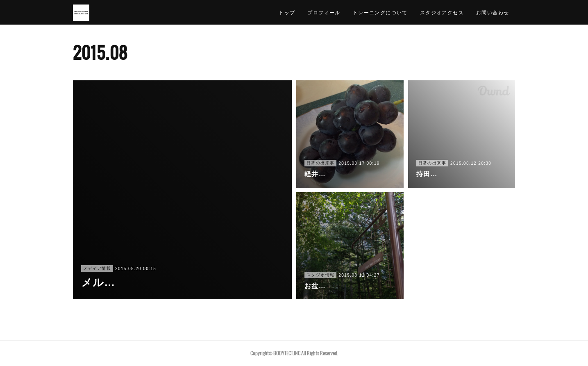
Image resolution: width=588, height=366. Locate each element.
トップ (287, 12)
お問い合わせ (493, 12)
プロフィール (324, 12)
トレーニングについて (380, 12)
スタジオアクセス (442, 12)
